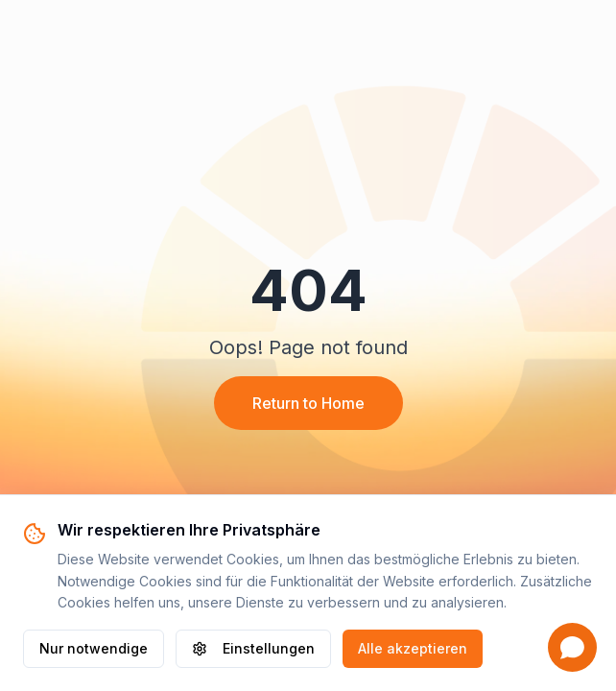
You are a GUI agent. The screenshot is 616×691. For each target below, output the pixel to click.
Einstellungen (253, 648)
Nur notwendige (94, 648)
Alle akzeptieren (413, 648)
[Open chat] (572, 647)
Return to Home (308, 403)
